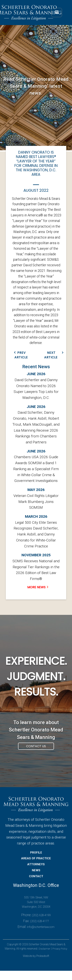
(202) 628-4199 (41, 922)
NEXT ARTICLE (51, 355)
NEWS (36, 877)
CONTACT (36, 883)
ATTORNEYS (36, 871)
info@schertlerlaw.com (41, 934)
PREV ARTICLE (21, 355)
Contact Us (36, 753)
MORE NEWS (36, 587)
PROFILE (36, 859)
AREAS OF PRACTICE (36, 865)
